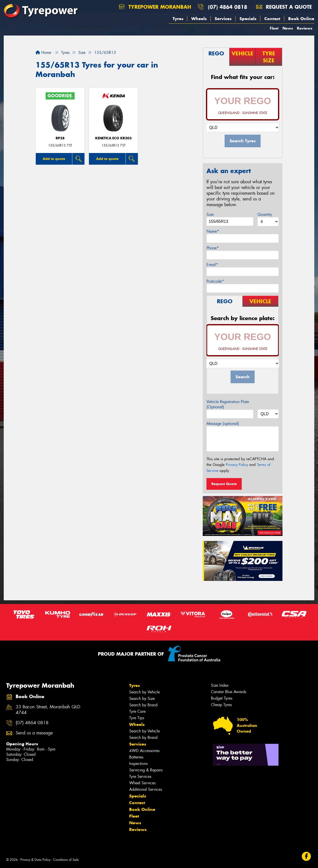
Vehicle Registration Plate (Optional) (228, 404)
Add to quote (54, 159)
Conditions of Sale (66, 860)
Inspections (138, 764)
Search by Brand (143, 705)
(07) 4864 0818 (228, 7)
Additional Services (146, 789)
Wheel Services (142, 783)
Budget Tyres (222, 698)
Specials (248, 19)
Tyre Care (137, 711)
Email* (212, 265)
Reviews (305, 28)
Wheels (199, 19)
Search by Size (142, 698)
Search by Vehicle (144, 692)
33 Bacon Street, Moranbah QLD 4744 (48, 710)
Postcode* (215, 281)
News (288, 28)
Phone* (213, 248)
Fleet (274, 28)
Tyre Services (140, 776)
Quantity (265, 214)
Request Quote (224, 484)
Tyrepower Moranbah (155, 7)
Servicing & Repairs (146, 770)
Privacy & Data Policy (35, 860)
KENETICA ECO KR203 (113, 138)
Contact (272, 19)
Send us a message (34, 733)
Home (43, 53)
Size (210, 214)
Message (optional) (223, 424)
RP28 (60, 138)
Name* (213, 231)
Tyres (178, 19)
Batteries (136, 757)
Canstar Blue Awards (229, 692)
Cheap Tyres (221, 705)
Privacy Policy (237, 465)
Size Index (220, 685)
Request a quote (284, 7)
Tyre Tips (137, 718)
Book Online (301, 19)
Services (223, 19)
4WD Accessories (144, 751)
